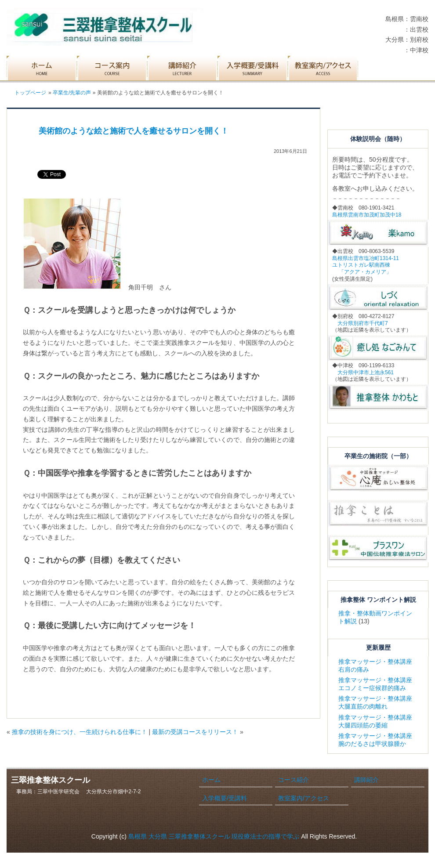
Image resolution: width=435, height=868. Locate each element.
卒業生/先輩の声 (72, 93)
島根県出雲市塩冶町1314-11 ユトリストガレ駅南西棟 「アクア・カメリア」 (366, 265)
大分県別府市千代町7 (360, 323)
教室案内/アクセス (304, 798)
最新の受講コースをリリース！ (195, 732)
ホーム (211, 780)
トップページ (30, 93)
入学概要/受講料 (225, 798)
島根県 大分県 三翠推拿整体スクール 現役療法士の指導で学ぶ (214, 836)
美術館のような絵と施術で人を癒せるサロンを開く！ (134, 131)
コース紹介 (294, 780)
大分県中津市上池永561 (363, 373)
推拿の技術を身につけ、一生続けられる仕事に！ (80, 732)
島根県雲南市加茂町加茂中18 (367, 215)
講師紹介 (366, 780)
